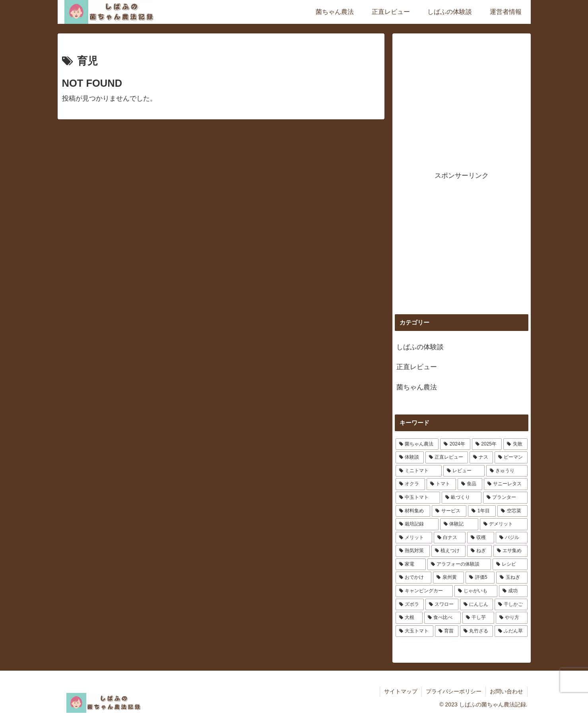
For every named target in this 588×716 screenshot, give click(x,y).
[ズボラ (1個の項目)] (410, 605)
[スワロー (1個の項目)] (442, 605)
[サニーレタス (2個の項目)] (506, 484)
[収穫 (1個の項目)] (481, 538)
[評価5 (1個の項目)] (480, 578)
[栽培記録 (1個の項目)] (417, 524)
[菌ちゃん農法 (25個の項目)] (417, 444)
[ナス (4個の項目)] (481, 457)
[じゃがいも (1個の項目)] (476, 591)
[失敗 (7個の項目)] (515, 444)
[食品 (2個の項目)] (470, 484)
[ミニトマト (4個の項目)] (419, 471)
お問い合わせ (506, 691)
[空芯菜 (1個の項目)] (512, 511)
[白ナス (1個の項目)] (450, 538)
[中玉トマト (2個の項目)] (418, 498)
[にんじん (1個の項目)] (476, 605)
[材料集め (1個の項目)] (413, 511)
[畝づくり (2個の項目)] (462, 498)
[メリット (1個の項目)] (414, 538)
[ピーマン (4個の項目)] (511, 457)
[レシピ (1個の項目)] (510, 564)
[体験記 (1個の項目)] (459, 524)
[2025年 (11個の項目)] (487, 444)
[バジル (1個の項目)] (512, 538)
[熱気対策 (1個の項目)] (413, 551)
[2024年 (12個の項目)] (455, 444)
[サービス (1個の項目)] (449, 511)
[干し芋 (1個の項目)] (478, 618)
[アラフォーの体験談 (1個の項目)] (459, 564)
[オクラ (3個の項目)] (410, 484)
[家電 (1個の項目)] (411, 564)
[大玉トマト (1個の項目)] (414, 631)
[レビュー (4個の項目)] (464, 471)
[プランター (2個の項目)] (505, 498)
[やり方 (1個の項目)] (512, 618)
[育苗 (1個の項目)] (447, 631)
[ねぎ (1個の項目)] (479, 551)
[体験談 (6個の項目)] (410, 457)
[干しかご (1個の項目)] (511, 605)
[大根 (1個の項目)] (409, 618)
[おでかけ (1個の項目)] (413, 578)
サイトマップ (401, 691)
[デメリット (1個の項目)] (504, 524)
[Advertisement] (462, 97)
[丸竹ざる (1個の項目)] (476, 631)
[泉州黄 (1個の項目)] (448, 578)
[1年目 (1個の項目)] (482, 511)
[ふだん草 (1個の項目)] (511, 631)
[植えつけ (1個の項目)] (448, 551)
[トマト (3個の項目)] (441, 484)
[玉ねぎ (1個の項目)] (512, 578)
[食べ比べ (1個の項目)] (442, 618)
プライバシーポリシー (454, 691)
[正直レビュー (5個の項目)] (447, 457)
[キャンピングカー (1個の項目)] (424, 591)
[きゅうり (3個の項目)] (507, 471)
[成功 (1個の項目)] (513, 591)
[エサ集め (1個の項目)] (510, 551)
